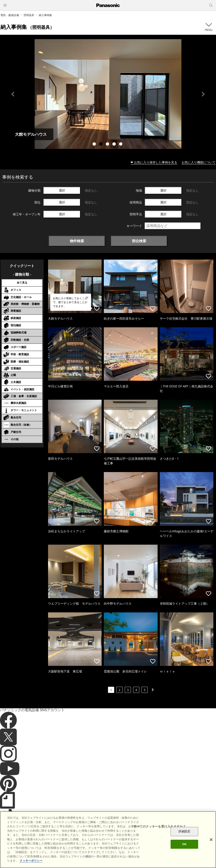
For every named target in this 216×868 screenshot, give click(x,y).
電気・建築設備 (10, 15)
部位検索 (139, 241)
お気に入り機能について (199, 162)
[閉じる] (211, 840)
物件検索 (77, 241)
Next (203, 94)
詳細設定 (184, 832)
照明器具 (29, 15)
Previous (13, 94)
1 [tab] (95, 145)
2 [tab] (101, 145)
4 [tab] (115, 145)
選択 (62, 190)
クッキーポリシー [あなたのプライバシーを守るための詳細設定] (31, 861)
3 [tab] (108, 145)
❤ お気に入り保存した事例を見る (154, 162)
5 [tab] (121, 145)
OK (184, 844)
